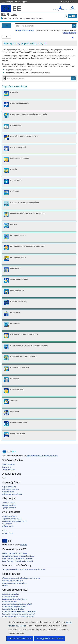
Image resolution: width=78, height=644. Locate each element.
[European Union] (7, 542)
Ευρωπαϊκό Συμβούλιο (10, 598)
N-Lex (4, 532)
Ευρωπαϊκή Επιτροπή (10, 603)
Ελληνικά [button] (73, 9)
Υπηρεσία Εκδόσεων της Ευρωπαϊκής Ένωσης (42, 457)
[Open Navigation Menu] (7, 26)
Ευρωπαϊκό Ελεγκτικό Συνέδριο (13, 610)
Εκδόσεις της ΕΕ (8, 528)
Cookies (5, 587)
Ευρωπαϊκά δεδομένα (10, 518)
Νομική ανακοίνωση (9, 488)
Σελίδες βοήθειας (8, 466)
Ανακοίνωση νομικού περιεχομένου (14, 585)
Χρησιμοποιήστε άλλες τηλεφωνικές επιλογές (18, 558)
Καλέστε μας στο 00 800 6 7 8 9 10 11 (15, 555)
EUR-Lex (9, 14)
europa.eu (23, 546)
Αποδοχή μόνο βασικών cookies (49, 638)
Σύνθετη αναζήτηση (69, 33)
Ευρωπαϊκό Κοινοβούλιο (11, 596)
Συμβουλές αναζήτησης (25, 30)
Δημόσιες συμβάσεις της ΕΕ (12, 520)
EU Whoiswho (7, 525)
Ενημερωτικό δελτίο (9, 507)
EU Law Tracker (8, 535)
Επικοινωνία (7, 468)
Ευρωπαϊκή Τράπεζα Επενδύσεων (14, 620)
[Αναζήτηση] (74, 26)
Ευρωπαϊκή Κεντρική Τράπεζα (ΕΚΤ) (15, 608)
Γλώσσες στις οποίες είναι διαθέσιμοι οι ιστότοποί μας (21, 580)
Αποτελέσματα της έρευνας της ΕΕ (14, 523)
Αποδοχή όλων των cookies (20, 638)
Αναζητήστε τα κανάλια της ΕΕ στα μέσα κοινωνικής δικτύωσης (24, 571)
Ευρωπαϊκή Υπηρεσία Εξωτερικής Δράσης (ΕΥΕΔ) (19, 613)
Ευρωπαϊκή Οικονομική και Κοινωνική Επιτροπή (19, 615)
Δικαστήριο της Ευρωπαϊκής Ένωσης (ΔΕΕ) (17, 605)
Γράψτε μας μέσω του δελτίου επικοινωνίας (17, 560)
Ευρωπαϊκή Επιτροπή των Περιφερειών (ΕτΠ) (18, 618)
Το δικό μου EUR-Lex (60, 9)
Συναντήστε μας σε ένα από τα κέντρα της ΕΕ (18, 562)
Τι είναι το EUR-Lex (9, 504)
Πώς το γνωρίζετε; (67, 2)
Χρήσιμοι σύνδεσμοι (9, 509)
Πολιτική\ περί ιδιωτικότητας (13, 582)
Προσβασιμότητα (8, 493)
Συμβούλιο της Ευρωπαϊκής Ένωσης (15, 600)
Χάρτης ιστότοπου (9, 471)
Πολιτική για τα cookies (11, 491)
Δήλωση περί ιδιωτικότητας (12, 496)
